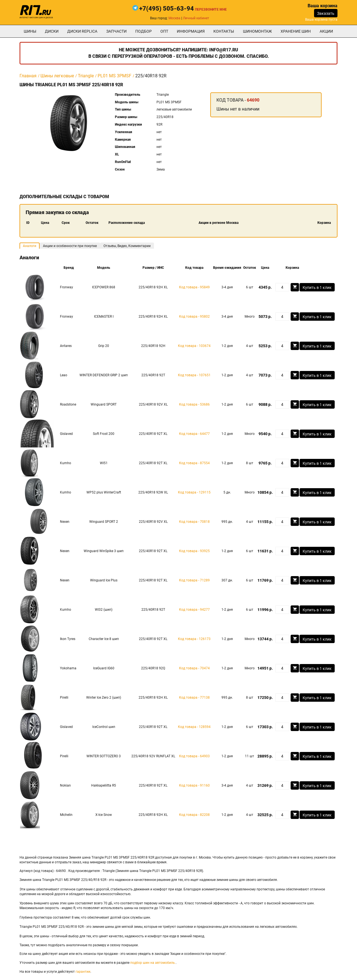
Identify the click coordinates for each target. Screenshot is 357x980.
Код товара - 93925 (194, 551)
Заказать (326, 13)
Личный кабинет (196, 18)
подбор (143, 31)
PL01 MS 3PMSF (114, 76)
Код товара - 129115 (194, 492)
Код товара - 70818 (194, 522)
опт (164, 31)
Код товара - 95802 (194, 317)
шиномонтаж (257, 31)
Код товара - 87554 (194, 463)
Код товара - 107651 (194, 375)
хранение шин (296, 31)
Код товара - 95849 (194, 287)
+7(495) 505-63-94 (167, 9)
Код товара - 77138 (194, 698)
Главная (28, 76)
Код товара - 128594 (194, 727)
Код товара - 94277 (194, 610)
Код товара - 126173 (194, 639)
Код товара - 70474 (194, 668)
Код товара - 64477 (194, 434)
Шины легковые (57, 76)
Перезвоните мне (211, 9)
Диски (52, 31)
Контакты (224, 31)
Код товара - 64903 (194, 756)
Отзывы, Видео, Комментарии (127, 246)
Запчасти (116, 31)
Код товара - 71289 (194, 580)
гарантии (83, 972)
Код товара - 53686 (194, 404)
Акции (326, 31)
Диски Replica (82, 31)
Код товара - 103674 (194, 346)
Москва (174, 18)
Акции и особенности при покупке (70, 246)
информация (191, 31)
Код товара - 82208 (194, 815)
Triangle (86, 76)
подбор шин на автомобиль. (153, 963)
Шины (30, 31)
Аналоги (30, 246)
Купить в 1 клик (317, 287)
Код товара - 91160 (194, 785)
